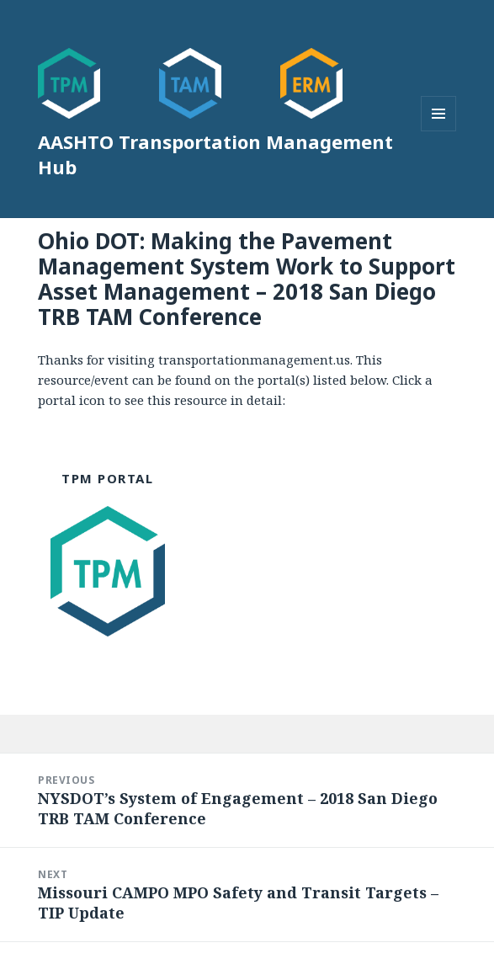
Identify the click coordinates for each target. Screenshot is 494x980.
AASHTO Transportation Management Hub (215, 154)
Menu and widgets (439, 131)
